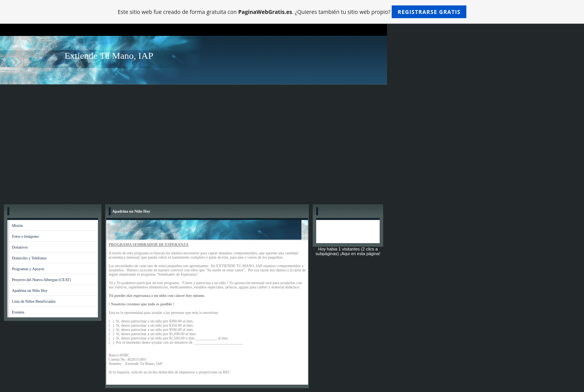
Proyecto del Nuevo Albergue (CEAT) (42, 280)
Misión (17, 226)
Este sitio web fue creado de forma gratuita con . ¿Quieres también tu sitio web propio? (292, 12)
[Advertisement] (292, 143)
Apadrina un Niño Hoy (30, 291)
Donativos (20, 247)
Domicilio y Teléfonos (29, 258)
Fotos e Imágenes (26, 236)
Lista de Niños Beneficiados (34, 301)
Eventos (18, 312)
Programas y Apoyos (28, 269)
